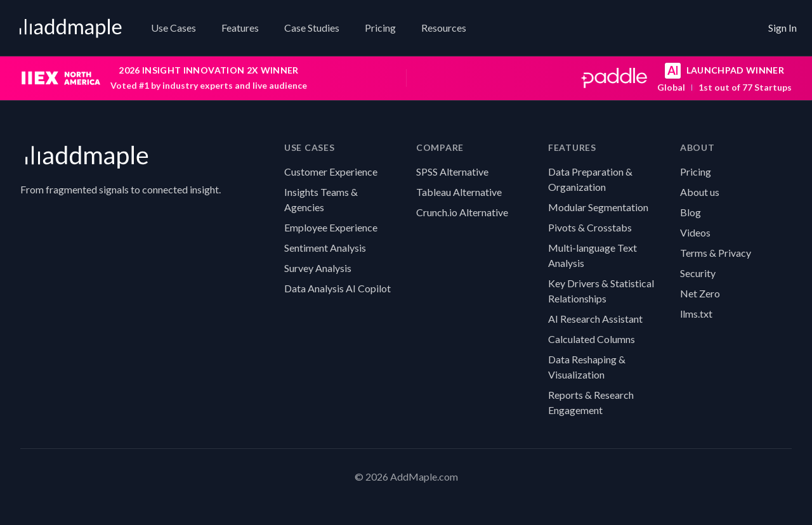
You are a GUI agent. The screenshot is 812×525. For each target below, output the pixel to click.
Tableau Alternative (459, 192)
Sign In (783, 28)
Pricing (380, 28)
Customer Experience (331, 172)
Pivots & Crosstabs (590, 227)
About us (700, 192)
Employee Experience (331, 227)
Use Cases (174, 28)
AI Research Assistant (595, 319)
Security (698, 273)
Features (240, 28)
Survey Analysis (318, 268)
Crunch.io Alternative (462, 212)
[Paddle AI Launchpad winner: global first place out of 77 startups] (607, 78)
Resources (444, 28)
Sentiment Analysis (325, 248)
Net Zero (700, 293)
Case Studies (312, 28)
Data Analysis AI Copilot (337, 288)
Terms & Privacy (716, 253)
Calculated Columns (592, 339)
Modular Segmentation (598, 207)
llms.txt (696, 314)
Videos (695, 232)
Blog (691, 212)
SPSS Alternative (452, 172)
